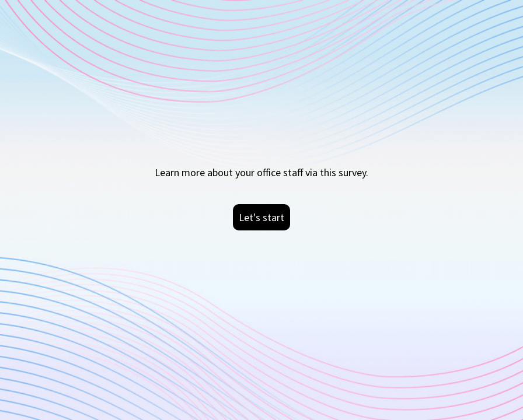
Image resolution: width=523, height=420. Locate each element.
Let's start (261, 217)
